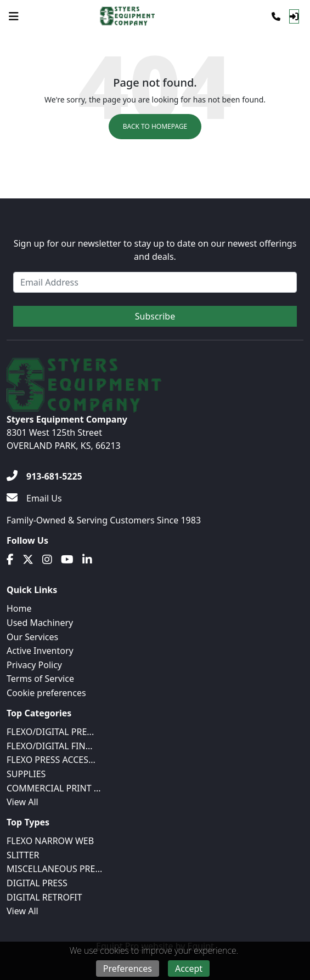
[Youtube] (67, 560)
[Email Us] (34, 498)
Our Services (32, 637)
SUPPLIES (26, 774)
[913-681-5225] (44, 476)
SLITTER (23, 855)
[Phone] (276, 16)
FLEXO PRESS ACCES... (51, 760)
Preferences (128, 968)
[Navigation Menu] (14, 16)
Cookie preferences (46, 693)
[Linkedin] (87, 560)
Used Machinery (40, 623)
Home (19, 608)
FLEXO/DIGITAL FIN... (50, 746)
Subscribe (155, 316)
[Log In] (294, 16)
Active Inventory (40, 651)
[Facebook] (10, 560)
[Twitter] (28, 560)
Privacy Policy (34, 665)
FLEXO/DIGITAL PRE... (50, 732)
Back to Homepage (155, 126)
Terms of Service (40, 679)
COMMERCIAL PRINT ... (54, 788)
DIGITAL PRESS (37, 883)
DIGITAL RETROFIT (44, 897)
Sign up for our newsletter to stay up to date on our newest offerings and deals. (155, 250)
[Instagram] (47, 560)
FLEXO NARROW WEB (50, 841)
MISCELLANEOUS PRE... (54, 869)
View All (22, 802)
